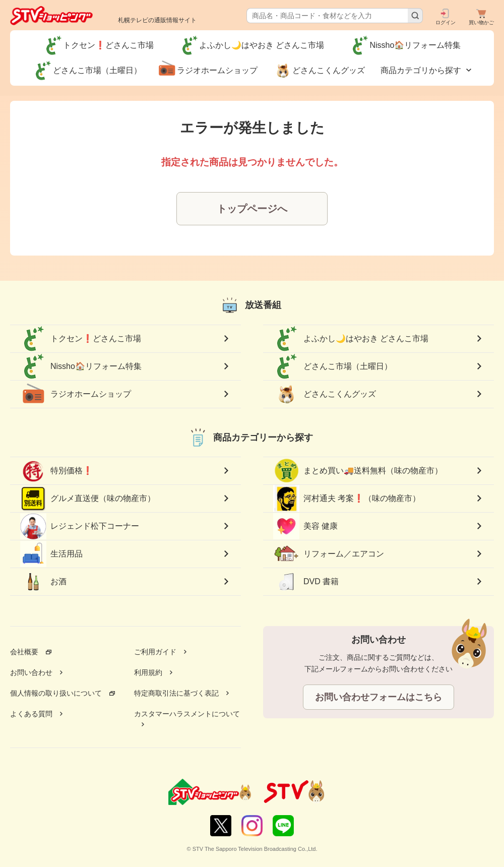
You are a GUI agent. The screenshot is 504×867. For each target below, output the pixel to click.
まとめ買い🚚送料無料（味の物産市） (358, 471)
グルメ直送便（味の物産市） (88, 499)
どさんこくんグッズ (325, 394)
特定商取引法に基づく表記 (176, 693)
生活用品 (51, 554)
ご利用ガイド (155, 652)
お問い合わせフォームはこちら (379, 697)
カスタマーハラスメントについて (187, 714)
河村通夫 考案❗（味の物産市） (347, 499)
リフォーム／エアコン (329, 554)
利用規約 (148, 672)
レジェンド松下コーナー (80, 526)
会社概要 (24, 652)
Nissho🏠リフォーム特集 (81, 366)
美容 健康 (305, 526)
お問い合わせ (31, 672)
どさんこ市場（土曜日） (333, 366)
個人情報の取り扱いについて (56, 693)
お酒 (43, 582)
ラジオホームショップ (76, 394)
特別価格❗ (56, 471)
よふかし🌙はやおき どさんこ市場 (351, 339)
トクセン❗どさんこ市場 (81, 339)
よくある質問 (31, 714)
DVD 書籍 (306, 582)
